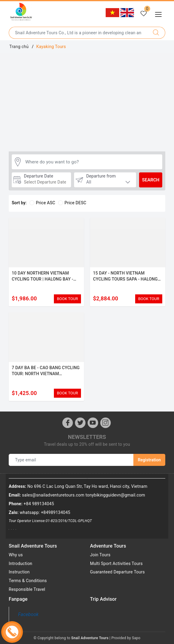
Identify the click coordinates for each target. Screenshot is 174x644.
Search (151, 180)
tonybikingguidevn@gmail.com (115, 495)
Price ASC (42, 203)
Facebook (28, 614)
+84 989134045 (39, 504)
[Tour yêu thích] (144, 14)
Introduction (20, 563)
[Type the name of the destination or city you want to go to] (78, 33)
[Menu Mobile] (160, 14)
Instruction (19, 572)
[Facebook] (68, 423)
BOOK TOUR (67, 299)
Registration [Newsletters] (149, 460)
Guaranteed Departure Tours (117, 572)
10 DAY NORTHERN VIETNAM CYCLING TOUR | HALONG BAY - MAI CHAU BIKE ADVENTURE (42, 279)
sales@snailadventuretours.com (53, 495)
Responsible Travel (27, 589)
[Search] (156, 33)
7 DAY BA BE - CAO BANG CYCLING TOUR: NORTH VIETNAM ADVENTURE (46, 374)
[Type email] (71, 460)
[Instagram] (106, 423)
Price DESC (72, 203)
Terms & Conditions (28, 581)
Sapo (136, 638)
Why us (16, 555)
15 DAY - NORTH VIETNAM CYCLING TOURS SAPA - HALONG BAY (125, 279)
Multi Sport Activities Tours (116, 563)
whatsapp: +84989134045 (45, 512)
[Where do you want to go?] (92, 162)
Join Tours (100, 555)
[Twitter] (80, 423)
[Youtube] (93, 423)
